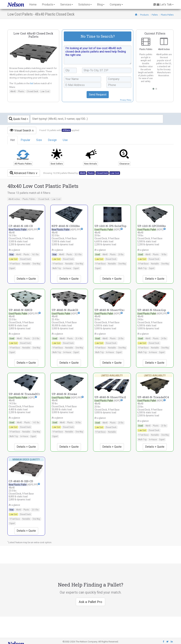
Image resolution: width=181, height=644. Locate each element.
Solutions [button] (85, 5)
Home (33, 5)
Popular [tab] (25, 140)
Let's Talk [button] (164, 5)
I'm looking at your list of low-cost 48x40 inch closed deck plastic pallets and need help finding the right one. (98, 55)
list (32, 83)
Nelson (16, 5)
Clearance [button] (124, 164)
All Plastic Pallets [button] (23, 164)
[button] (39, 229)
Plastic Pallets (167, 15)
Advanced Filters (22, 173)
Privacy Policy (126, 100)
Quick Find (17, 119)
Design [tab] (52, 140)
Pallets (155, 15)
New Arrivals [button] (90, 164)
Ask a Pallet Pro (90, 602)
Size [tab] (39, 140)
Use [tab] (65, 140)
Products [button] (48, 5)
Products (144, 15)
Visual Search (20, 130)
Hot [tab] (12, 140)
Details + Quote (26, 279)
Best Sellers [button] (57, 164)
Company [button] (116, 5)
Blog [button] (101, 5)
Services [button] (67, 5)
